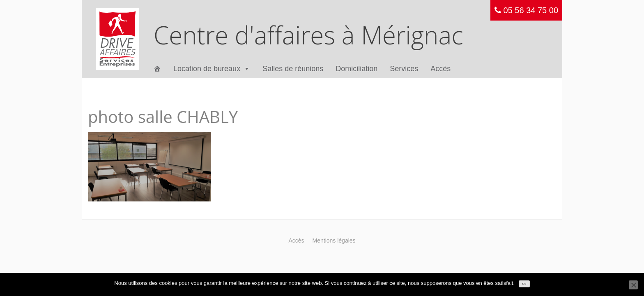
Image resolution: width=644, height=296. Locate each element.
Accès (440, 69)
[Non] (633, 285)
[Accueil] (157, 69)
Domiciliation (356, 69)
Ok (524, 284)
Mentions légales (334, 240)
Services (404, 69)
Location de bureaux (212, 69)
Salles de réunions (293, 69)
